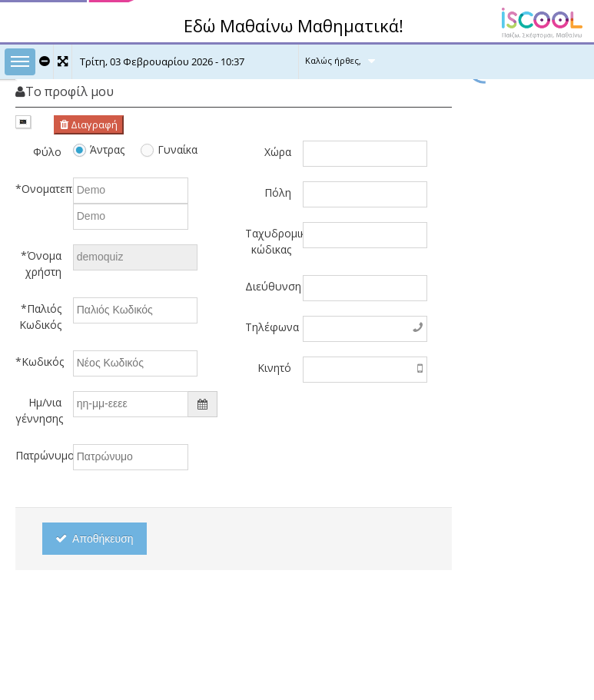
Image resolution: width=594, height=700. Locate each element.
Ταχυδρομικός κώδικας (268, 241)
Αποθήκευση (95, 539)
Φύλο (47, 152)
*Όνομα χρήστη (41, 264)
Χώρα (278, 152)
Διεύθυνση (268, 286)
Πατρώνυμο (38, 455)
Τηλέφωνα (268, 327)
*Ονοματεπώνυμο (38, 189)
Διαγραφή (89, 124)
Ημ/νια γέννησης (38, 410)
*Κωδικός (38, 362)
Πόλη (278, 192)
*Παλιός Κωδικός (40, 317)
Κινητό (274, 368)
